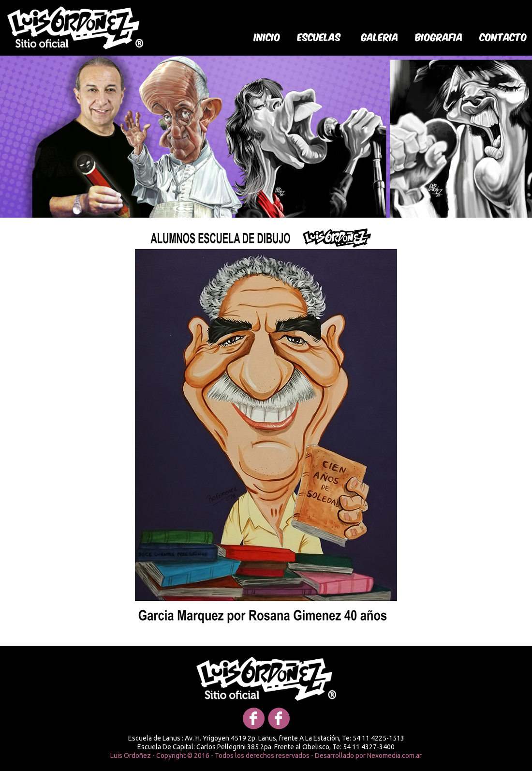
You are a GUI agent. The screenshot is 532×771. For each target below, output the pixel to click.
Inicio (267, 36)
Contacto (503, 36)
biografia (439, 36)
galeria (380, 36)
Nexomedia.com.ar (394, 756)
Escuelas (319, 36)
